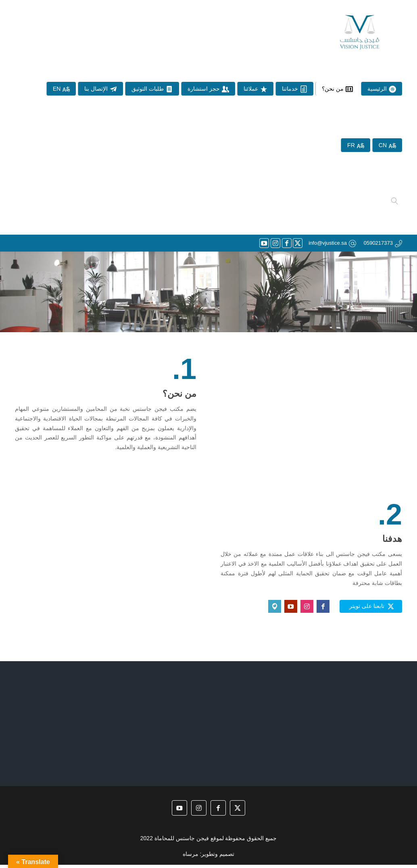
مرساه (191, 857)
